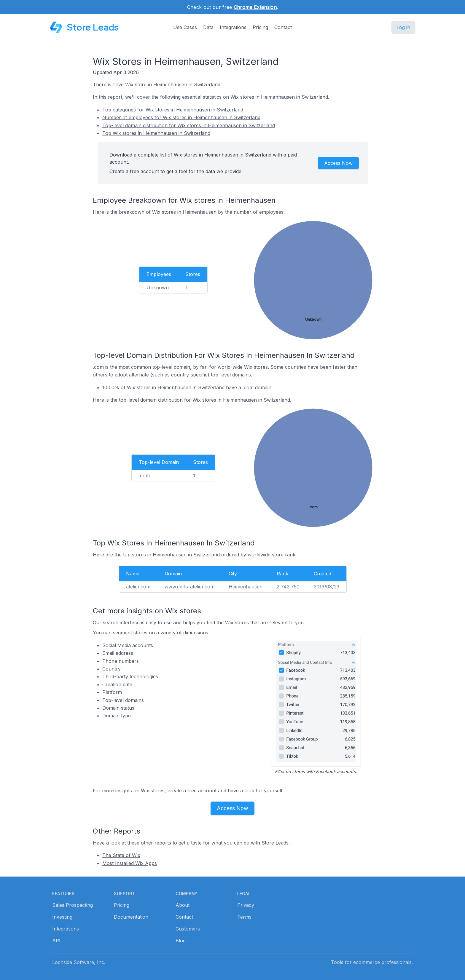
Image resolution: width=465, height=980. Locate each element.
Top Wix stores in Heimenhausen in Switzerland (156, 133)
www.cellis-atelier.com (189, 587)
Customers (188, 929)
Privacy (246, 905)
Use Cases (185, 27)
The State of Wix (121, 855)
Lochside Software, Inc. (79, 962)
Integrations (233, 27)
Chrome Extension (255, 7)
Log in (403, 27)
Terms (244, 917)
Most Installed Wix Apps (130, 863)
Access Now (338, 163)
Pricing (260, 27)
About (183, 905)
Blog (181, 941)
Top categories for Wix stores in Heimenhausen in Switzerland (173, 110)
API (56, 941)
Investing (62, 917)
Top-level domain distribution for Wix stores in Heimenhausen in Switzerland (189, 125)
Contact (283, 27)
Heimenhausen (246, 587)
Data (208, 27)
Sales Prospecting (73, 905)
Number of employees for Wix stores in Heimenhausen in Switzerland (181, 117)
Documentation (131, 917)
